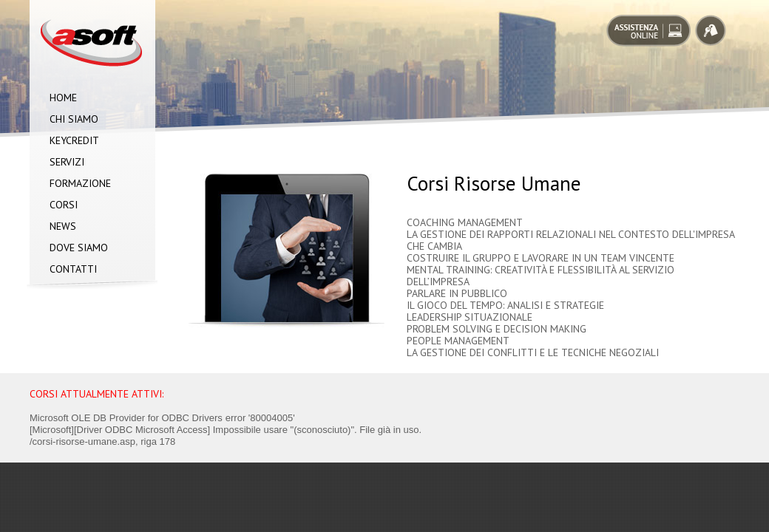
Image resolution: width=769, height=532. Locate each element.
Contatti (73, 269)
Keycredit (74, 140)
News (63, 226)
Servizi (67, 162)
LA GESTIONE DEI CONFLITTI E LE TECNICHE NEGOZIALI (533, 352)
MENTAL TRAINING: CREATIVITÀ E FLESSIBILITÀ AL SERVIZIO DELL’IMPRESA (541, 276)
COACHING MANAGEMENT (465, 222)
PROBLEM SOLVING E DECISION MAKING (497, 329)
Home (63, 98)
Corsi (64, 205)
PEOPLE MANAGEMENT (458, 341)
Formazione (80, 183)
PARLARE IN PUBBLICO (457, 293)
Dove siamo (79, 248)
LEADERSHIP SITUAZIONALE (470, 317)
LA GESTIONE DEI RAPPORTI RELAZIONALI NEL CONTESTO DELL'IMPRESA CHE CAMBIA (570, 240)
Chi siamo (74, 119)
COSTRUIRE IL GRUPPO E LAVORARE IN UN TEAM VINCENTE (541, 258)
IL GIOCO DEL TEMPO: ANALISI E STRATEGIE (505, 305)
